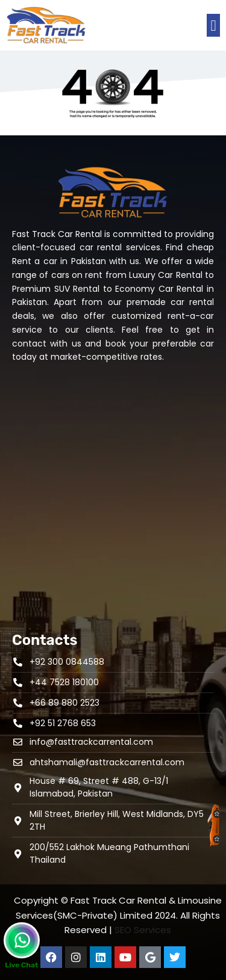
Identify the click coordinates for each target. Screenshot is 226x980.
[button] (213, 25)
